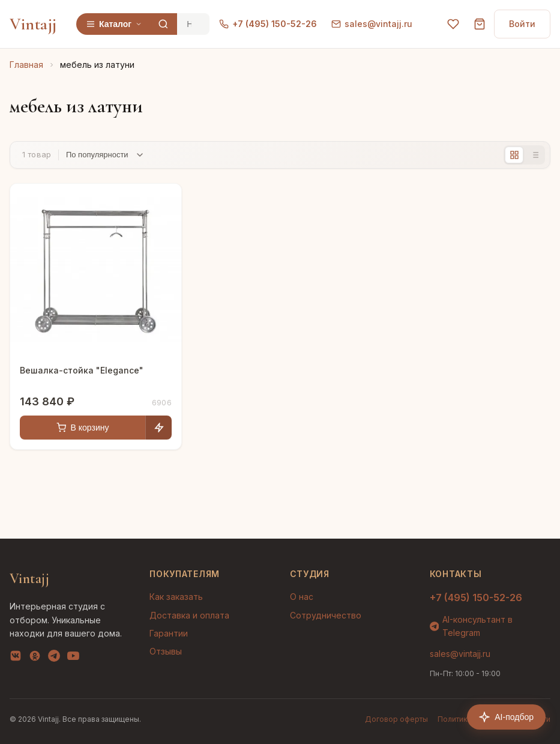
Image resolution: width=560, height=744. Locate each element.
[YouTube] (73, 658)
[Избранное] (453, 24)
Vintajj (33, 24)
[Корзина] (480, 24)
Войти (522, 24)
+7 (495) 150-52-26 (268, 24)
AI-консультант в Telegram (471, 626)
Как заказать (176, 597)
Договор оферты (396, 719)
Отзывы (166, 651)
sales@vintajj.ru (372, 24)
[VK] (16, 658)
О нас (302, 597)
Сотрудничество (326, 615)
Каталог (114, 24)
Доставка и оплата (189, 615)
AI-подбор (506, 717)
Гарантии (169, 633)
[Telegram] (54, 658)
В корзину (83, 428)
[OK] (35, 658)
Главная (26, 65)
